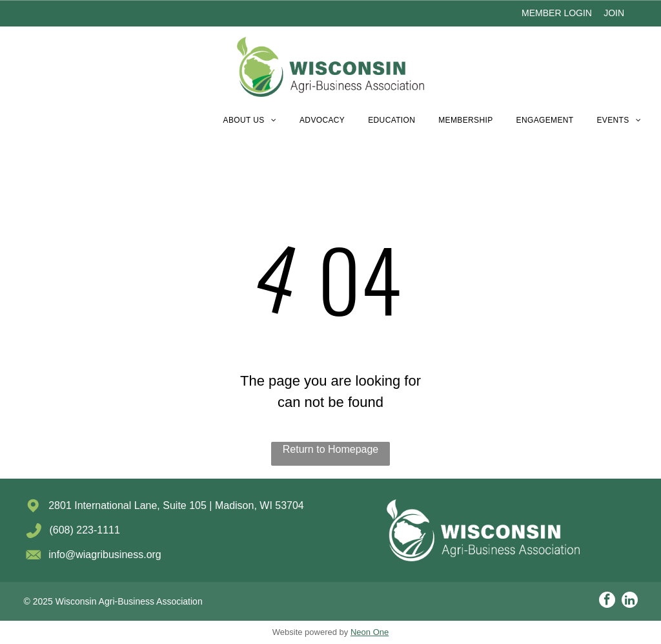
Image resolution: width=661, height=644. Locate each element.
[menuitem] (250, 120)
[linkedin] (630, 601)
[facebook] (607, 601)
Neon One (370, 632)
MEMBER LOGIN (557, 13)
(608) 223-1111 (84, 530)
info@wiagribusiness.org (105, 555)
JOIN (614, 13)
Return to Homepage (331, 449)
